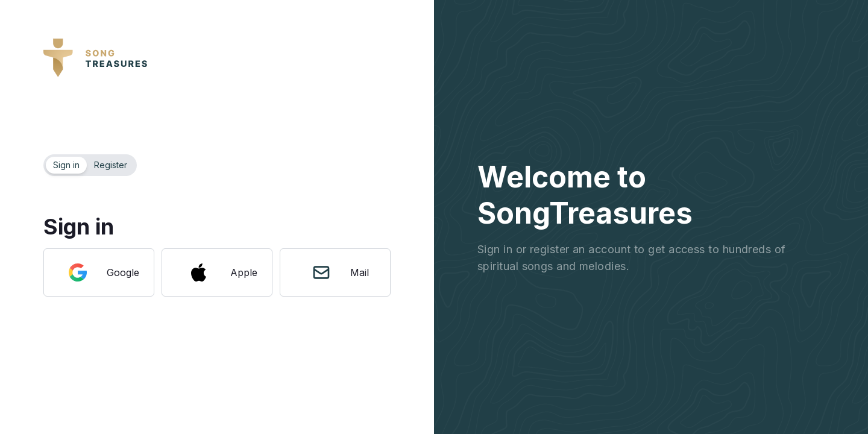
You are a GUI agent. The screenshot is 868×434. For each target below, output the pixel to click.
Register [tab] (111, 165)
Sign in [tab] (66, 165)
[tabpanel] (217, 236)
